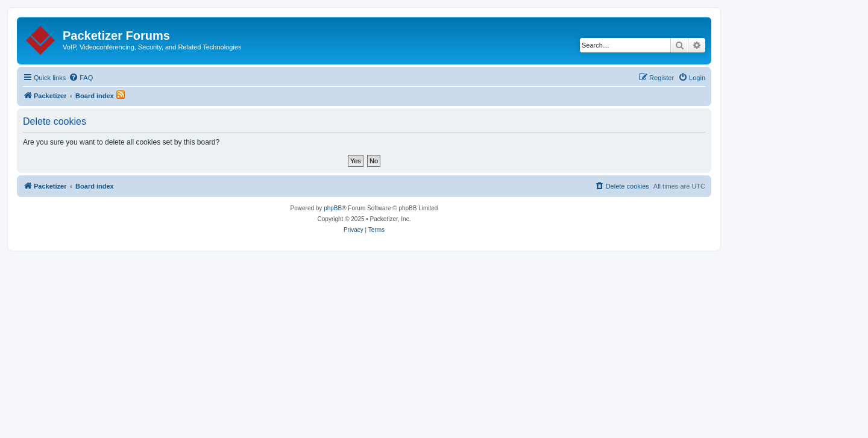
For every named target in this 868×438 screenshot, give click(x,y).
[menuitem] (81, 78)
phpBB (333, 208)
